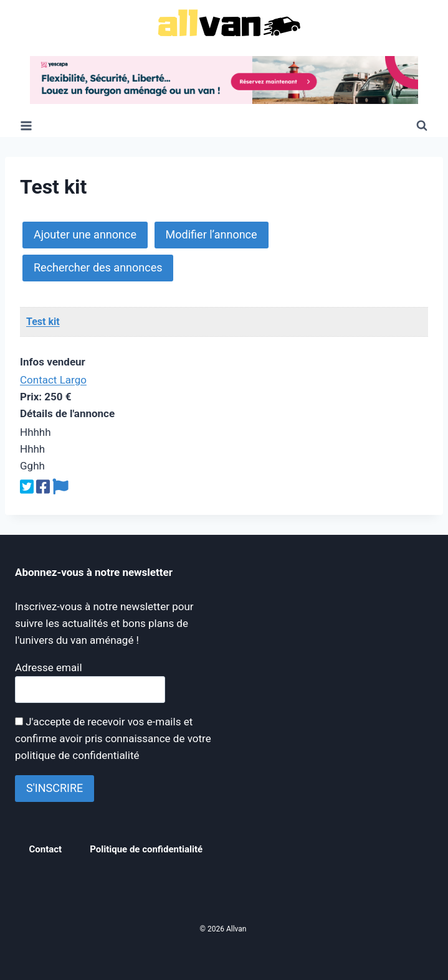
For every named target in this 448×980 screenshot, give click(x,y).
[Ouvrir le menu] (26, 125)
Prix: (31, 397)
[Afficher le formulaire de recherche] (422, 126)
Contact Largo (53, 380)
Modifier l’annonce (212, 234)
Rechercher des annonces (98, 267)
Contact (46, 849)
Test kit (43, 322)
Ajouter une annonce (85, 234)
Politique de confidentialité (146, 849)
